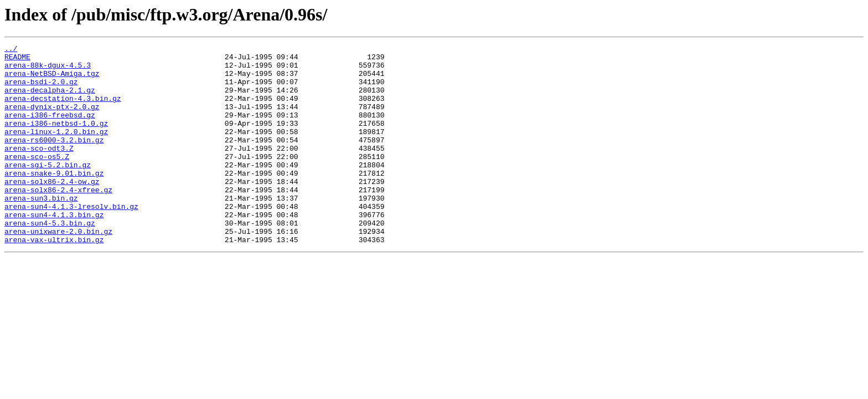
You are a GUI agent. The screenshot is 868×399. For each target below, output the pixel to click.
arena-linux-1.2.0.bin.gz (56, 150)
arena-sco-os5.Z (37, 180)
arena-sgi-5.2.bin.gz (48, 190)
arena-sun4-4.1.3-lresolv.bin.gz (71, 239)
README (17, 60)
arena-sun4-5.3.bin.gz (50, 259)
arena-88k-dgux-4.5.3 (48, 70)
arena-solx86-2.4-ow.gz (52, 209)
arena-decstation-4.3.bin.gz (63, 110)
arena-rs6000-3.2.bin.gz (54, 160)
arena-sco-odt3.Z (39, 170)
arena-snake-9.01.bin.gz (54, 199)
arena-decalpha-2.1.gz (50, 100)
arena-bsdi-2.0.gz (41, 90)
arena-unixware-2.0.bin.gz (58, 269)
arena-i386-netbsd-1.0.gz (56, 140)
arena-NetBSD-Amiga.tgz (52, 80)
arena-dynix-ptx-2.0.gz (52, 120)
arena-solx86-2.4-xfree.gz (58, 219)
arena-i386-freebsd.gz (50, 130)
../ (11, 50)
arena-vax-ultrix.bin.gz (54, 279)
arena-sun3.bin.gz (41, 229)
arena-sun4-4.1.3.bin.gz (54, 249)
